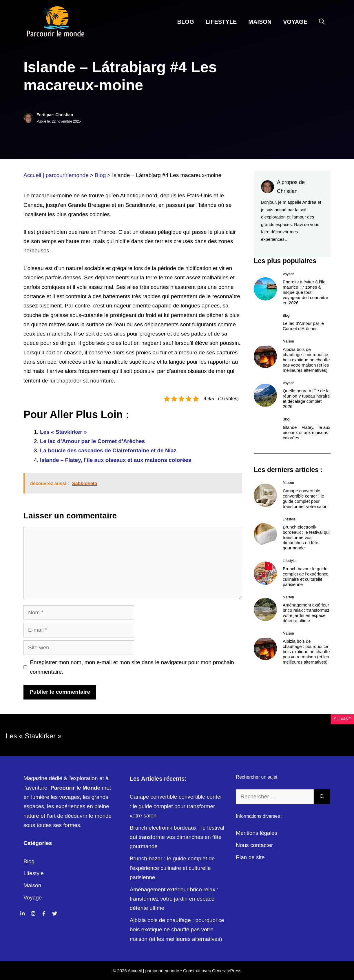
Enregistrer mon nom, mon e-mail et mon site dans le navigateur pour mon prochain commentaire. (132, 667)
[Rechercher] (322, 797)
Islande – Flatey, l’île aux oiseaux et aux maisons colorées (116, 460)
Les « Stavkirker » (63, 432)
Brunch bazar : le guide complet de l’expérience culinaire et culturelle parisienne (306, 576)
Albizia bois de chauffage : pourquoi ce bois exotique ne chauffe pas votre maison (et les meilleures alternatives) (306, 360)
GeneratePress (227, 971)
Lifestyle (221, 22)
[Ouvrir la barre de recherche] (322, 22)
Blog (186, 22)
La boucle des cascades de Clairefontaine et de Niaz (108, 450)
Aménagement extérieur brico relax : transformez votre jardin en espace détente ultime (306, 613)
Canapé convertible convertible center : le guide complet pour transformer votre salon (305, 499)
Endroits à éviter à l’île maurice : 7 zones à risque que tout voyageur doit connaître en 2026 (305, 292)
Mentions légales (257, 833)
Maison (260, 22)
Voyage (295, 22)
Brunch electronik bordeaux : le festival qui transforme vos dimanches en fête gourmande (306, 537)
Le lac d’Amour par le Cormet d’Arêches (92, 441)
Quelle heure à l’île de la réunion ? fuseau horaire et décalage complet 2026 (306, 399)
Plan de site (250, 857)
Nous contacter (254, 845)
